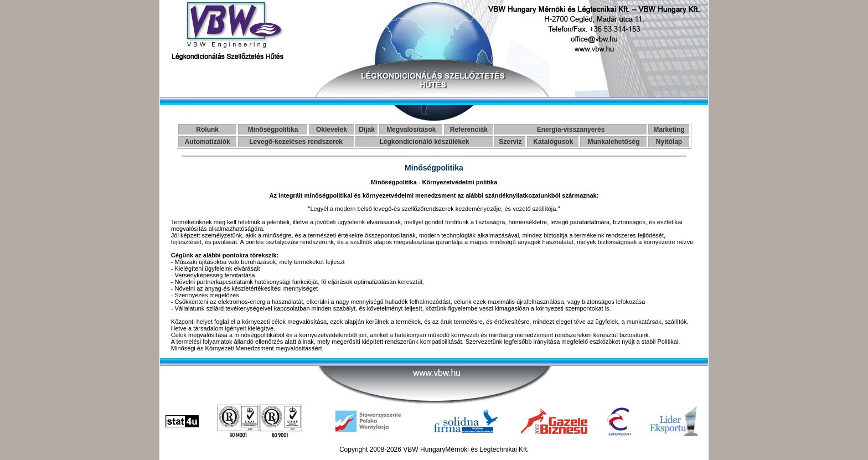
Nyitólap (669, 142)
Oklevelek (332, 130)
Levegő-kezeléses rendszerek (296, 142)
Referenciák (469, 130)
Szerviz (510, 142)
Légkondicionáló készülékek (424, 142)
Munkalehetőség (614, 142)
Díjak (367, 130)
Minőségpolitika (273, 130)
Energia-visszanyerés (571, 130)
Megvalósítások (411, 130)
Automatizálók (208, 142)
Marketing (669, 130)
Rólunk (207, 130)
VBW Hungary (424, 449)
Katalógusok (553, 142)
